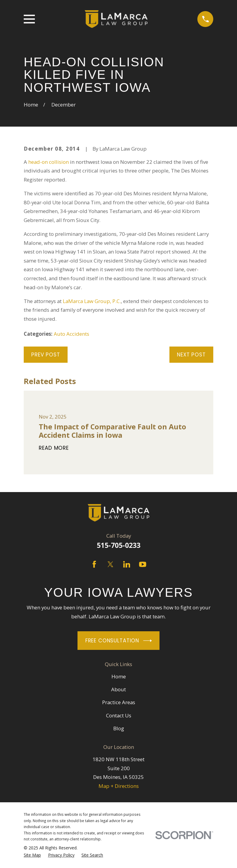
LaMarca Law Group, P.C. (92, 301)
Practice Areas (119, 702)
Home (119, 676)
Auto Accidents (71, 334)
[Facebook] (94, 564)
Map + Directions (119, 786)
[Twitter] (111, 564)
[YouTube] (143, 564)
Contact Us (119, 715)
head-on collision (49, 162)
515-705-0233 (119, 545)
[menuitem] (32, 855)
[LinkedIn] (127, 564)
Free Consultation (119, 641)
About (118, 689)
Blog (119, 728)
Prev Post (46, 355)
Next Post (191, 355)
